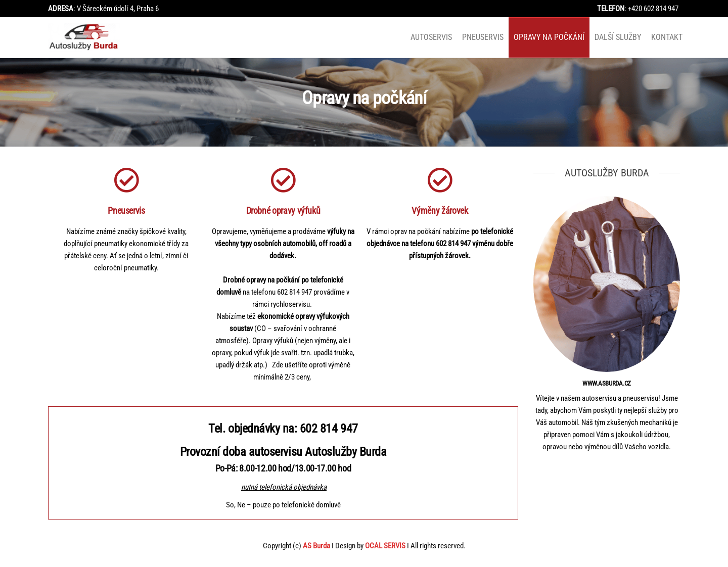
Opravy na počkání (549, 37)
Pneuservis (483, 37)
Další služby (618, 37)
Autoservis (431, 37)
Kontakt (667, 37)
